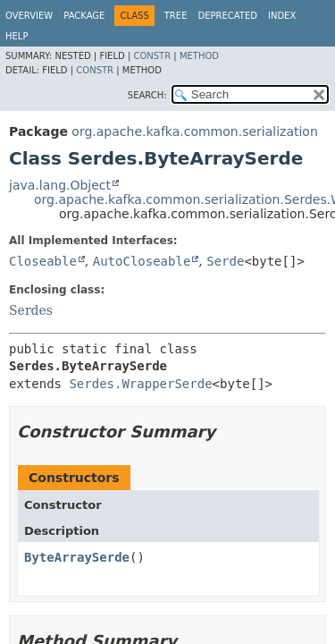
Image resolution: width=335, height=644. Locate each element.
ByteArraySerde (77, 557)
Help (17, 36)
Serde (225, 261)
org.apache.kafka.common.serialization (194, 131)
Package (84, 16)
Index (282, 16)
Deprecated (227, 16)
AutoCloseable (142, 261)
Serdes (31, 310)
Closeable (43, 261)
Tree (176, 16)
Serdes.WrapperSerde (140, 384)
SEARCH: (147, 95)
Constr (152, 56)
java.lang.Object (60, 185)
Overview (29, 16)
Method (199, 56)
